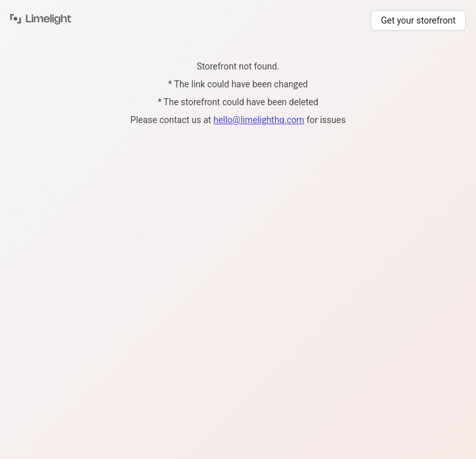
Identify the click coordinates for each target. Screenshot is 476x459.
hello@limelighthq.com (258, 120)
